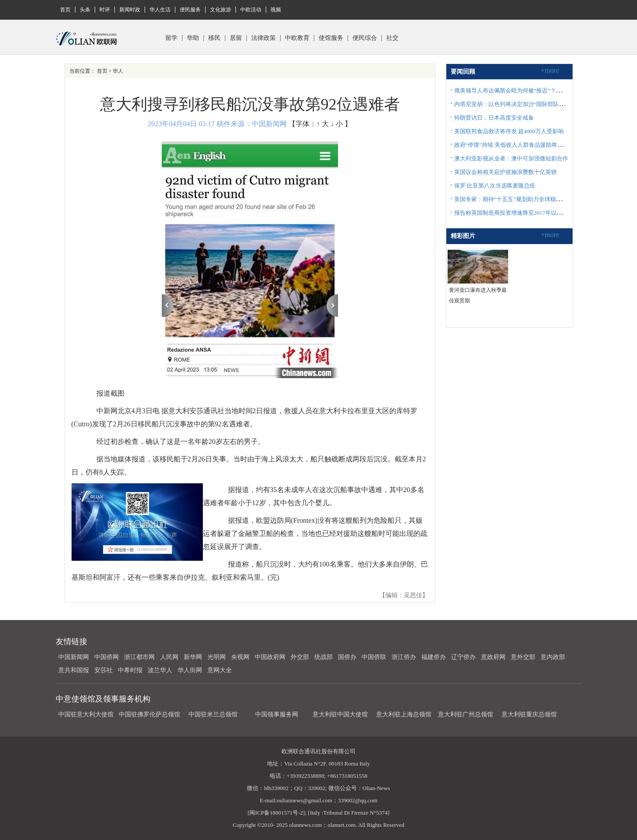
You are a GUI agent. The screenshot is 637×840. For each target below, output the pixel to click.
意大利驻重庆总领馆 (529, 714)
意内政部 (553, 657)
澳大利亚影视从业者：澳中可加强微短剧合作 (511, 158)
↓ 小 (337, 124)
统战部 (324, 657)
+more (550, 70)
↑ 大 (323, 124)
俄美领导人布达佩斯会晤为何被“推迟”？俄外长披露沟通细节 (531, 90)
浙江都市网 (139, 657)
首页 (65, 10)
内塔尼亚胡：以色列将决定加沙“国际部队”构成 (514, 104)
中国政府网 (270, 657)
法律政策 (263, 38)
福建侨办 (434, 657)
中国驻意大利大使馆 (86, 714)
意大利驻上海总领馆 (403, 714)
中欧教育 (297, 38)
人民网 (169, 657)
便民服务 (190, 10)
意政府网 (493, 657)
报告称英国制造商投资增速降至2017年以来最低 (514, 213)
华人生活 (160, 10)
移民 (214, 38)
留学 (171, 38)
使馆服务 (331, 38)
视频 (276, 10)
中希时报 (130, 670)
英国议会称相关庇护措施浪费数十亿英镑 (505, 172)
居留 (236, 38)
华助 (193, 38)
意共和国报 (74, 670)
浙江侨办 (404, 657)
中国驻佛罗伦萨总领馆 (149, 714)
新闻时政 (130, 10)
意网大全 (220, 670)
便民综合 (365, 38)
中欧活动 (251, 10)
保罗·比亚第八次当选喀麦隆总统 (495, 186)
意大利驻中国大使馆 (340, 714)
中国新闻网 (74, 657)
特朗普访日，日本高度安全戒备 (494, 118)
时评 (105, 10)
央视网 (240, 657)
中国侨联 (374, 657)
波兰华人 (160, 670)
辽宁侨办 (463, 657)
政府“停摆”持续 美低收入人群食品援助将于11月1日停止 (524, 145)
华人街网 (190, 670)
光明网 (217, 657)
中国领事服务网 (277, 714)
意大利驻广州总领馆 (466, 714)
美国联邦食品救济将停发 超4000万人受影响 (509, 131)
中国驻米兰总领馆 (213, 714)
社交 (392, 38)
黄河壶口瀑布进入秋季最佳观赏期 (478, 295)
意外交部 (523, 657)
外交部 (300, 657)
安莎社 (103, 670)
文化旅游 (221, 10)
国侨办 (347, 657)
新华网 (193, 657)
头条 (85, 10)
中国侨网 (107, 657)
